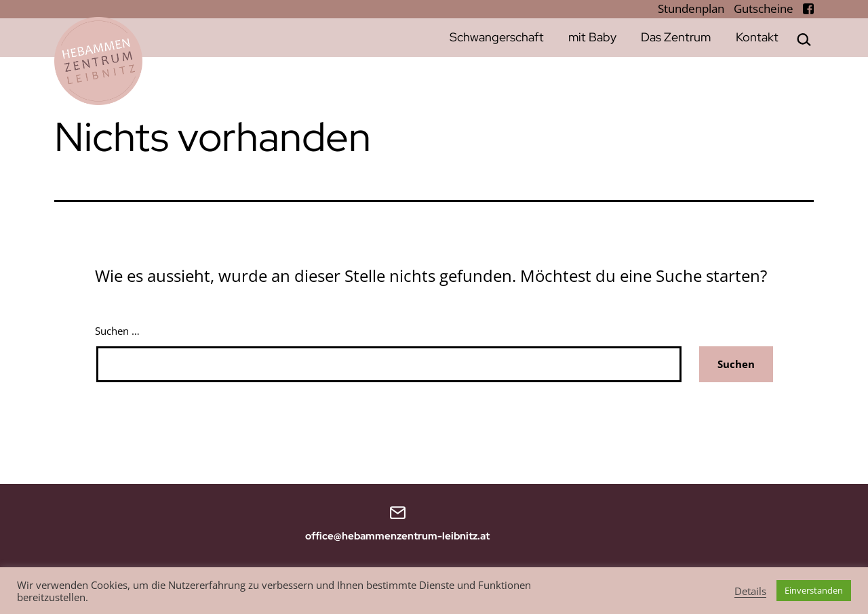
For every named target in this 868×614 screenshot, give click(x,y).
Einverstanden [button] (814, 590)
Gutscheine (765, 8)
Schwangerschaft (497, 37)
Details (750, 591)
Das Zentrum (676, 37)
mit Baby (592, 37)
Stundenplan (692, 8)
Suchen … (117, 331)
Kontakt (757, 37)
